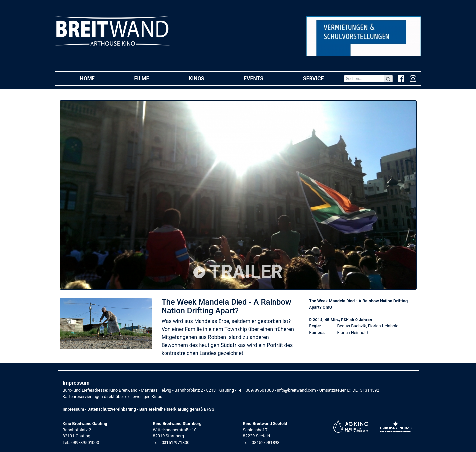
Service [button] (323, 78)
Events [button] (263, 78)
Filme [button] (151, 78)
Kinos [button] (206, 78)
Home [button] (97, 78)
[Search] (364, 79)
